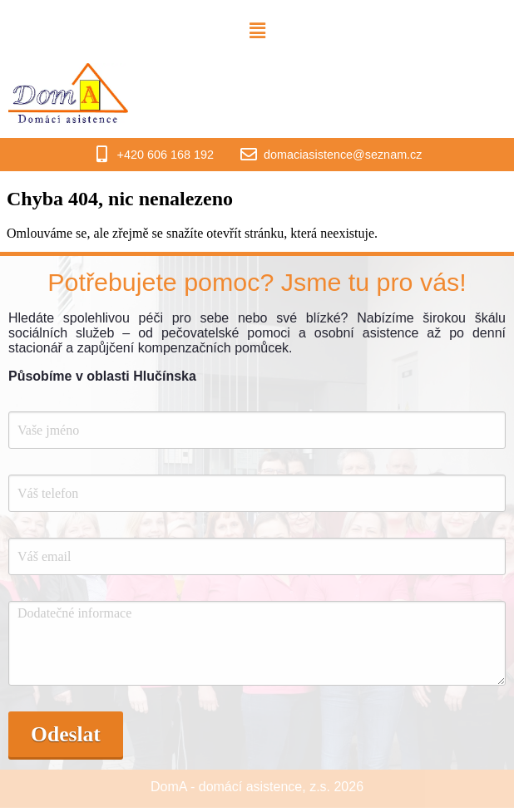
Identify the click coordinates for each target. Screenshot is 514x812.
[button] (257, 31)
